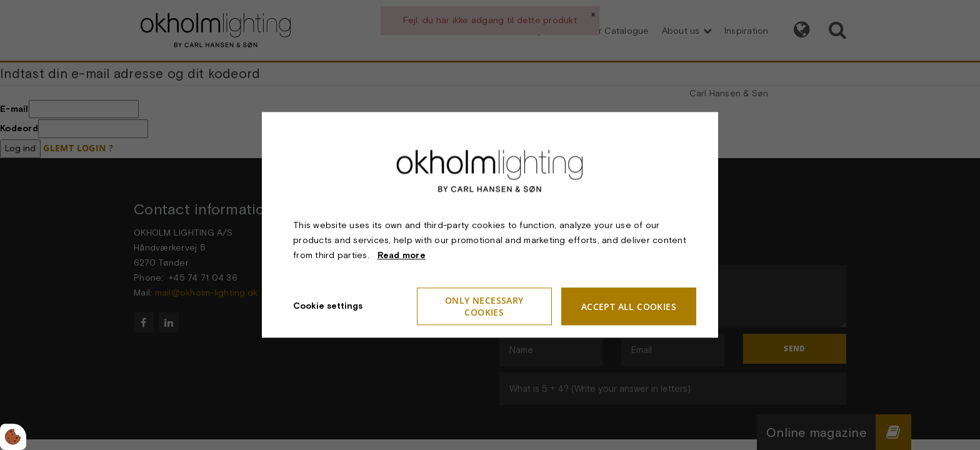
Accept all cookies (629, 307)
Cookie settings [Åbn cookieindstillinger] (328, 306)
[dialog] (490, 225)
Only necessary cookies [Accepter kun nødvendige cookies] (484, 307)
